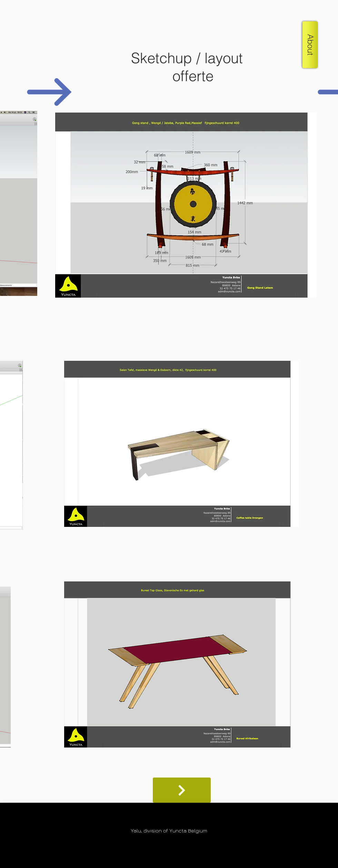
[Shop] (182, 790)
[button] (310, 45)
